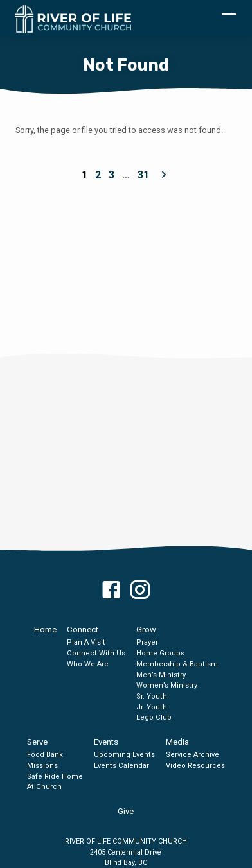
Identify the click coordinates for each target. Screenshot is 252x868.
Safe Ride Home (55, 777)
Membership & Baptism (177, 664)
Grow (146, 629)
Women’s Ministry (167, 685)
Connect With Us (96, 653)
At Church (44, 787)
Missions (42, 766)
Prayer (147, 642)
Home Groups (160, 653)
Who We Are (88, 664)
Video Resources (195, 766)
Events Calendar (122, 766)
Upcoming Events (124, 755)
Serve (37, 742)
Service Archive (193, 755)
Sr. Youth (152, 696)
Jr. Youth (152, 707)
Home (45, 629)
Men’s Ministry (161, 675)
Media (177, 742)
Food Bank (45, 755)
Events (106, 742)
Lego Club (154, 717)
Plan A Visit (86, 642)
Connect (83, 629)
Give (126, 811)
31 (143, 175)
